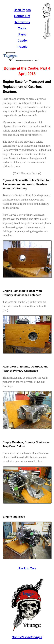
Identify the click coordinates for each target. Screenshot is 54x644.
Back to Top (27, 568)
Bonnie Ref (22, 16)
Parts (22, 34)
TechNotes (22, 22)
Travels (22, 47)
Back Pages (22, 10)
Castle (22, 40)
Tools (22, 28)
